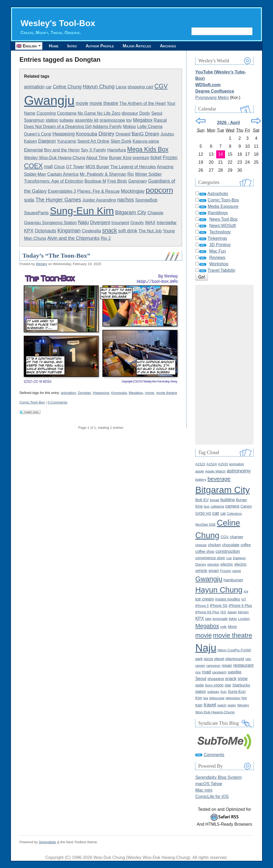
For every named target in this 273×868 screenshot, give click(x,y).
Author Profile (100, 46)
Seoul (157, 113)
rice (198, 672)
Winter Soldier (148, 174)
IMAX (150, 223)
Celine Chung (67, 87)
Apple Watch (215, 471)
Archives (168, 46)
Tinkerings (217, 238)
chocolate (231, 545)
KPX (29, 231)
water (232, 705)
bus (206, 506)
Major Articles (137, 46)
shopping (216, 679)
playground (235, 659)
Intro (72, 46)
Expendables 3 (62, 191)
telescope (217, 698)
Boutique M (95, 181)
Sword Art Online (93, 141)
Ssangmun (34, 120)
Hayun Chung (99, 87)
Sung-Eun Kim (82, 211)
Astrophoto (218, 194)
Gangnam (138, 181)
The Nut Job (150, 231)
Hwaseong (63, 134)
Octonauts (45, 231)
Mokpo (130, 127)
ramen (200, 666)
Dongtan (84, 393)
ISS (223, 612)
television (233, 698)
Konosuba (87, 134)
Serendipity (47, 842)
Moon (232, 627)
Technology (220, 232)
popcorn (159, 190)
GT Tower (75, 167)
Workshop (219, 264)
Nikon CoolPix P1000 (234, 650)
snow (242, 679)
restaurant (243, 665)
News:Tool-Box (224, 219)
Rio (131, 174)
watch (222, 705)
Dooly (145, 113)
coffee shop (205, 552)
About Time (97, 158)
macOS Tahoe (209, 784)
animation (34, 87)
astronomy (239, 471)
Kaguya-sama (146, 141)
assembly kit (87, 120)
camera (232, 506)
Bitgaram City (131, 212)
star (228, 685)
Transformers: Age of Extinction (54, 181)
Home (54, 46)
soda (29, 200)
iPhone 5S (219, 606)
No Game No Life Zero (99, 113)
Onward (123, 134)
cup (229, 558)
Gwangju (49, 100)
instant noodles (228, 599)
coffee (246, 545)
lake (208, 619)
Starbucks (241, 685)
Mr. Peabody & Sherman (103, 174)
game (237, 571)
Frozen (170, 158)
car (49, 87)
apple (199, 471)
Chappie (155, 213)
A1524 (212, 464)
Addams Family (107, 127)
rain (248, 659)
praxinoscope (112, 120)
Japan (232, 612)
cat (223, 513)
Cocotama (67, 113)
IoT (244, 599)
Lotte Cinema (150, 127)
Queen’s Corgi (38, 134)
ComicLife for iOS (212, 797)
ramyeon (213, 666)
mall (48, 167)
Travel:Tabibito (221, 270)
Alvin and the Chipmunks (73, 238)
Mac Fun (218, 251)
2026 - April (228, 123)
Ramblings (218, 213)
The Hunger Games (58, 200)
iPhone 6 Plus (240, 606)
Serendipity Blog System (218, 777)
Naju (83, 222)
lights (233, 619)
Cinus (59, 167)
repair (227, 665)
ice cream (204, 599)
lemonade (220, 619)
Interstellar (167, 223)
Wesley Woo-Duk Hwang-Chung (55, 158)
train (199, 705)
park (199, 659)
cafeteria (217, 506)
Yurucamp (67, 141)
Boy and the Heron (62, 150)
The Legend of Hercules (133, 167)
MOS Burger (97, 167)
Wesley (41, 264)
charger (236, 537)
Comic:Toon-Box (32, 402)
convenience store (210, 558)
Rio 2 (106, 238)
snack (110, 231)
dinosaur (130, 113)
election (213, 564)
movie (82, 103)
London (244, 619)
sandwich (219, 672)
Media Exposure (223, 206)
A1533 (223, 464)
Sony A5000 (214, 685)
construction (228, 551)
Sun (223, 692)
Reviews (217, 258)
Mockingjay (133, 191)
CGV (161, 86)
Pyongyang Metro (212, 98)
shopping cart (140, 87)
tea (206, 698)
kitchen (243, 612)
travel (210, 705)
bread (215, 500)
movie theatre (104, 103)
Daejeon (47, 141)
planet (219, 659)
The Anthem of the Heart (142, 103)
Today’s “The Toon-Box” (56, 256)
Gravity (137, 223)
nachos (126, 200)
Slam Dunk (121, 141)
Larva (121, 87)
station (52, 120)
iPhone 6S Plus (207, 612)
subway (67, 120)
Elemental (33, 150)
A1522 (200, 464)
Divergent (100, 223)
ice (246, 591)
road (207, 672)
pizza (208, 659)
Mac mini (204, 790)
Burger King (120, 158)
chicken (214, 545)
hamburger (233, 580)
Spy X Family (93, 150)
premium (141, 158)
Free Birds (117, 181)
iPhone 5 (202, 606)
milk (223, 627)
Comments (214, 755)
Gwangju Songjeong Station (50, 223)
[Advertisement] (224, 365)
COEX (33, 166)
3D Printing (220, 245)
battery (201, 480)
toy (129, 120)
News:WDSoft (223, 226)
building (228, 500)
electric (227, 564)
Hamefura (117, 150)
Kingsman (69, 231)
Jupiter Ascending (99, 200)
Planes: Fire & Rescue (99, 191)
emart (214, 571)
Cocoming (46, 113)
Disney (106, 134)
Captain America (63, 174)
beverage (219, 479)
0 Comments (58, 402)
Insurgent (120, 223)
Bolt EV (202, 500)
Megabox (143, 120)
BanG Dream (146, 134)
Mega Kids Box (148, 149)
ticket (156, 158)
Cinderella (91, 231)
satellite (235, 672)
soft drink (128, 231)
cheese (201, 545)
